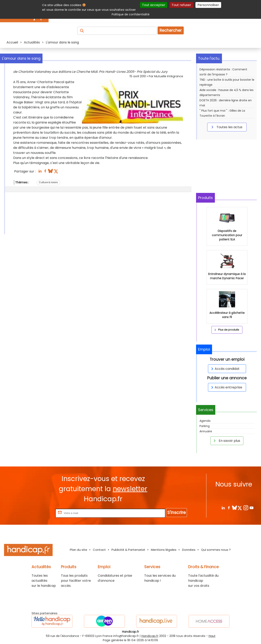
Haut (212, 636)
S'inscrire (177, 512)
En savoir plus (226, 441)
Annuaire (206, 431)
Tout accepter (154, 5)
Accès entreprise (226, 387)
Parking (205, 426)
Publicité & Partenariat (128, 550)
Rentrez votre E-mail (38, 513)
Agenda (205, 421)
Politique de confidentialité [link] (131, 14)
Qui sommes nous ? (216, 550)
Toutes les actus (226, 127)
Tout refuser (181, 5)
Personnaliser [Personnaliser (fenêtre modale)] (208, 5)
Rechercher (171, 30)
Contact (99, 550)
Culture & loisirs (48, 182)
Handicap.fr (150, 636)
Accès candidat (225, 369)
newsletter (130, 489)
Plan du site (79, 550)
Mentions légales (164, 550)
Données (189, 550)
